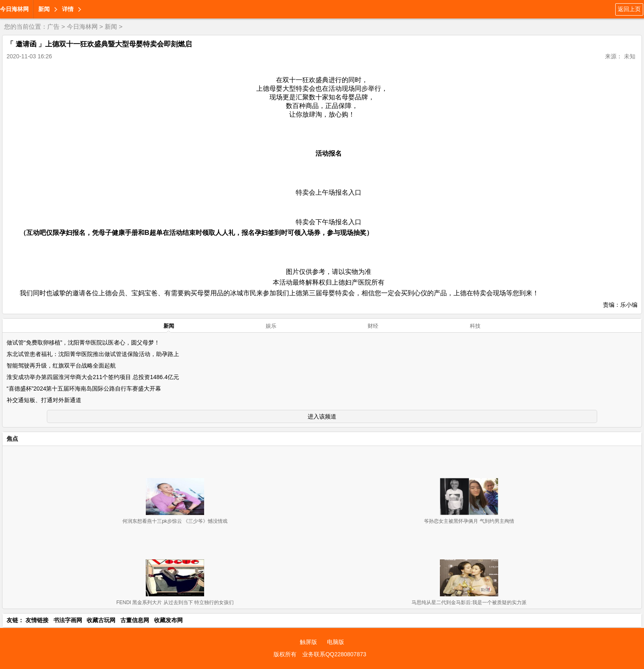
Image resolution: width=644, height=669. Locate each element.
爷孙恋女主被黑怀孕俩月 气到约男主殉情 (469, 521)
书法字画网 (68, 620)
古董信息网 (135, 620)
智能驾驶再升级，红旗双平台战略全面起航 (61, 366)
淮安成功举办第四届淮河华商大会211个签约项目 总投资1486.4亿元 (93, 377)
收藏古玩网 (101, 620)
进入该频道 (322, 416)
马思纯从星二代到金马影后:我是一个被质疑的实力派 (469, 602)
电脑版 (336, 642)
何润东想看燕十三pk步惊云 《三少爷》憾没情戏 (175, 521)
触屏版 (308, 642)
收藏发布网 (168, 620)
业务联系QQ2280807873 (334, 654)
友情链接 (37, 620)
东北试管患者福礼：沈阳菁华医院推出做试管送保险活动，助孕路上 (93, 354)
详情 (68, 9)
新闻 (44, 9)
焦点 (12, 439)
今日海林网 (14, 9)
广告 (53, 26)
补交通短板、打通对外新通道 (44, 400)
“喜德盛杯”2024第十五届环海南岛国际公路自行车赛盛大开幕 (84, 389)
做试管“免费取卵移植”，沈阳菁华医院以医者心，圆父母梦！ (83, 343)
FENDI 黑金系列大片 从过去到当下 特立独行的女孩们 (175, 602)
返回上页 (629, 9)
